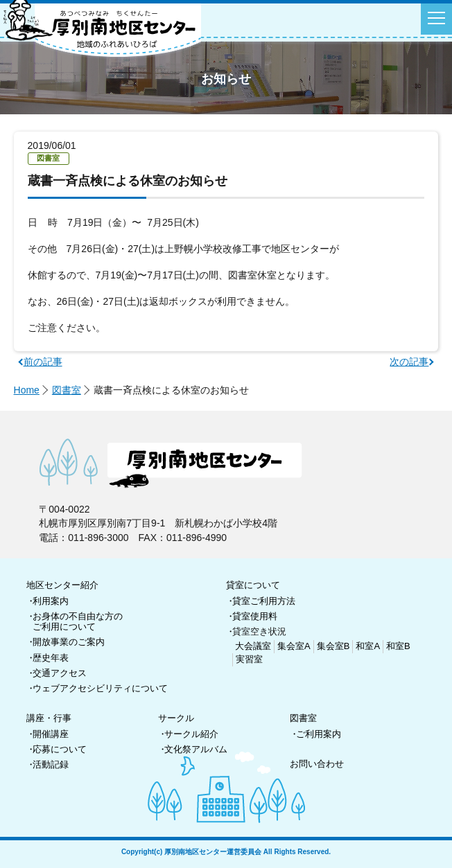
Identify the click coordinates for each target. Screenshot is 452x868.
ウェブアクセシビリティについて (100, 688)
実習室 (249, 659)
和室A (368, 646)
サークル (176, 718)
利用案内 (51, 601)
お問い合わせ (317, 764)
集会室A (294, 646)
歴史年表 (51, 658)
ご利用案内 (319, 734)
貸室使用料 (255, 616)
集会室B (333, 646)
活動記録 (51, 764)
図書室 (67, 390)
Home (27, 390)
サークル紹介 (191, 734)
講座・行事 (49, 718)
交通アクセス (60, 673)
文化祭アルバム (196, 749)
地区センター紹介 (62, 585)
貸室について (253, 585)
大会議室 (253, 646)
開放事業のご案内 (69, 642)
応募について (60, 749)
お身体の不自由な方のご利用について (78, 622)
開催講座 (51, 734)
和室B (398, 646)
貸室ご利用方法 (264, 601)
